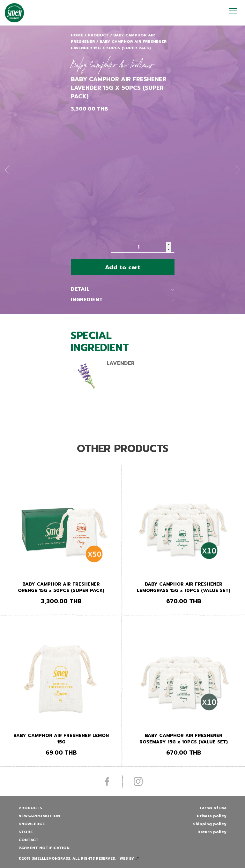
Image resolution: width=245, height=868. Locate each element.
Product (98, 35)
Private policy (212, 816)
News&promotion (39, 816)
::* (137, 859)
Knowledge (32, 824)
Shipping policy (210, 824)
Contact (29, 840)
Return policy (212, 832)
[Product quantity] (143, 247)
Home (77, 35)
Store (26, 832)
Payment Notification (44, 848)
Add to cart (123, 267)
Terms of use (213, 808)
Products (30, 808)
